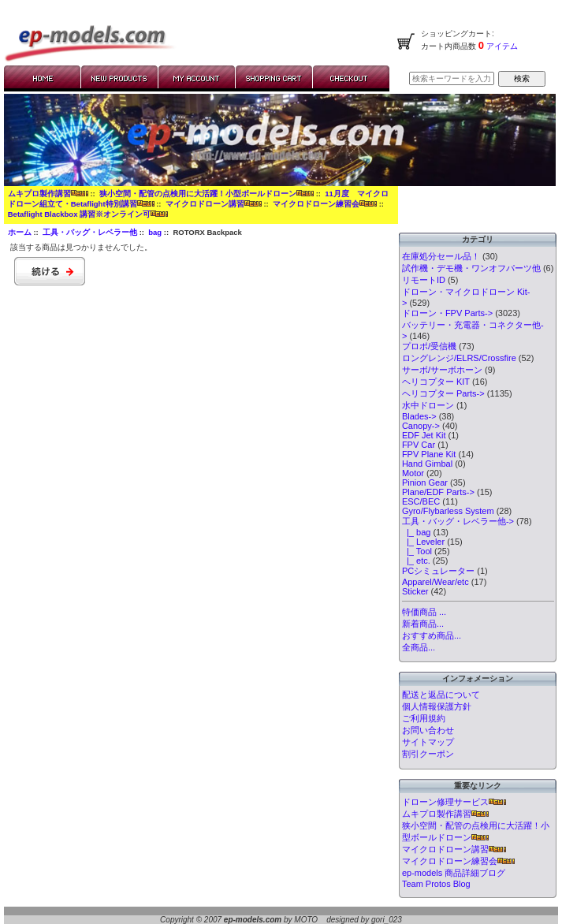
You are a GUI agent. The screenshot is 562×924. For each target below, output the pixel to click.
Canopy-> (421, 426)
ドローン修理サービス (454, 802)
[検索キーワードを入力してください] (452, 78)
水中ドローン (428, 405)
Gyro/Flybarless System (448, 511)
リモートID (424, 280)
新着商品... (423, 624)
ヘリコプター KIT (436, 382)
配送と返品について (441, 695)
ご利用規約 (424, 718)
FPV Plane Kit (429, 454)
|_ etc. (416, 561)
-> (458, 521)
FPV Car (419, 445)
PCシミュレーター (438, 571)
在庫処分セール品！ (441, 256)
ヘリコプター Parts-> (443, 393)
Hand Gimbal (427, 464)
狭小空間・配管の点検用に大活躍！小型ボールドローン (207, 194)
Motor (413, 473)
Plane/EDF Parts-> (438, 492)
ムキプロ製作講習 (48, 194)
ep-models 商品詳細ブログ (454, 873)
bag (155, 232)
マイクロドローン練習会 (325, 204)
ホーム (20, 232)
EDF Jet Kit (424, 435)
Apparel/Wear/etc (435, 582)
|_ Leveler (423, 542)
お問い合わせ (428, 730)
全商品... (419, 647)
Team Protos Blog (436, 884)
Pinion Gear (425, 482)
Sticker (415, 591)
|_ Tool (417, 551)
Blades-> (419, 416)
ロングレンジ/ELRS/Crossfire (459, 358)
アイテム (501, 46)
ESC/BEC (421, 501)
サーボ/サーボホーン (442, 370)
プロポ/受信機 (429, 346)
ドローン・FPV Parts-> (447, 313)
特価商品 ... (424, 612)
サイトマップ (428, 742)
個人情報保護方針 (437, 706)
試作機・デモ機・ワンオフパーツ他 (471, 268)
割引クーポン (428, 754)
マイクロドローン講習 (214, 204)
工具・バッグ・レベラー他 (90, 232)
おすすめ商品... (432, 635)
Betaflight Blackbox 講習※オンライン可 (88, 214)
